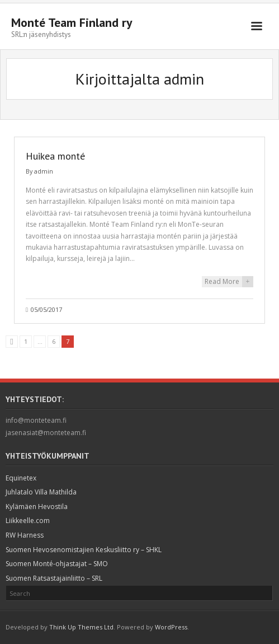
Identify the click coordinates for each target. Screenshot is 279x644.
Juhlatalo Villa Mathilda (41, 492)
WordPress (171, 627)
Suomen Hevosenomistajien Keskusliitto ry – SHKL (84, 550)
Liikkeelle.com (28, 521)
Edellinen (12, 342)
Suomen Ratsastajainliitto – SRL (54, 578)
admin (44, 171)
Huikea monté (55, 156)
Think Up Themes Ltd (81, 627)
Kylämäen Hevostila (37, 507)
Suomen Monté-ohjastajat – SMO (57, 564)
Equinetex (21, 478)
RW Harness (25, 535)
